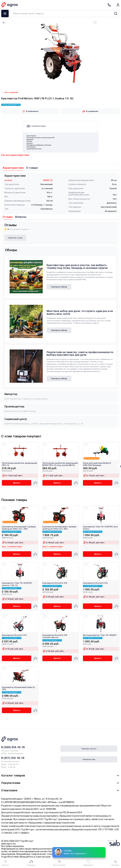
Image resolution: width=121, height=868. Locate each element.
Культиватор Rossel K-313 (14, 635)
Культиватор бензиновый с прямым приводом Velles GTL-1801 (19, 528)
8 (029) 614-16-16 (13, 747)
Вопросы (21, 217)
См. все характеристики (15, 155)
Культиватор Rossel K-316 (55, 583)
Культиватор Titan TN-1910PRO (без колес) (100, 528)
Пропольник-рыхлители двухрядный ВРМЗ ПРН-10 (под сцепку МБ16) (60, 464)
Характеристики (13, 168)
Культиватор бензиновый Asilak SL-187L (19, 688)
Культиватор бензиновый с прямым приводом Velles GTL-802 (59, 528)
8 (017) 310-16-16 (13, 758)
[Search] (116, 14)
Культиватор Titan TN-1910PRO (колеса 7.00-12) (17, 584)
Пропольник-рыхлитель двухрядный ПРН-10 (19, 464)
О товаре (32, 168)
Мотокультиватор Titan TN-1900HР (100, 635)
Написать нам (89, 759)
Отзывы (8, 217)
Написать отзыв (15, 238)
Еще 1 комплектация (12, 546)
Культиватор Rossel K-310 (95, 583)
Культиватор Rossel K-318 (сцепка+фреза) (55, 636)
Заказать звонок (89, 749)
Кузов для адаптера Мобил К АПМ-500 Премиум (97, 464)
